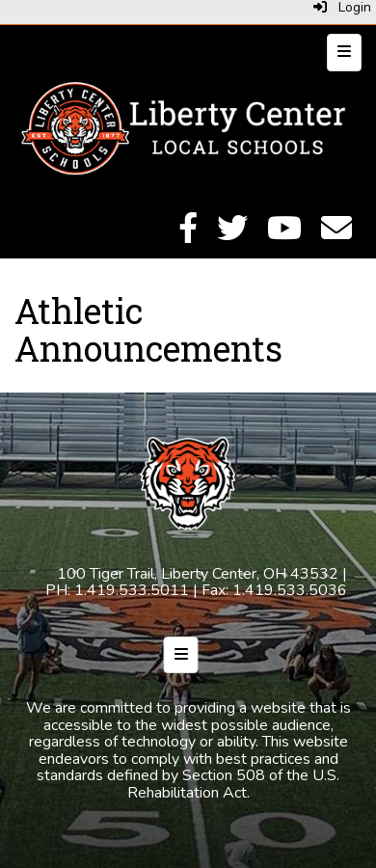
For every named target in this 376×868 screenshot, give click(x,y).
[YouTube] (284, 234)
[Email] (336, 234)
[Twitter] (232, 234)
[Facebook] (188, 234)
